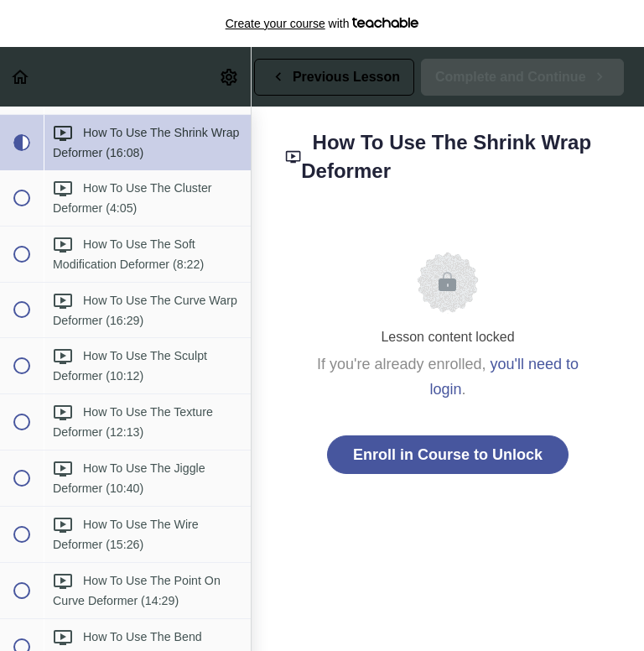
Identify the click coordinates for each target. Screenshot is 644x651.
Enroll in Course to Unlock (448, 455)
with (322, 23)
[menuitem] (230, 77)
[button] (21, 77)
